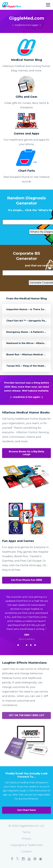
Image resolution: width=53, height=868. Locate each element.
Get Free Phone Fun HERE (27, 580)
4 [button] (31, 645)
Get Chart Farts (26, 810)
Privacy (27, 839)
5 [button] (35, 645)
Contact (26, 852)
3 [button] (27, 645)
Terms (26, 832)
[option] (26, 618)
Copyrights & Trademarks (27, 845)
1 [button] (18, 645)
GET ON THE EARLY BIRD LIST (27, 715)
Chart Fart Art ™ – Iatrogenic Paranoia (29, 321)
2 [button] (22, 645)
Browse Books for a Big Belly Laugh (27, 453)
